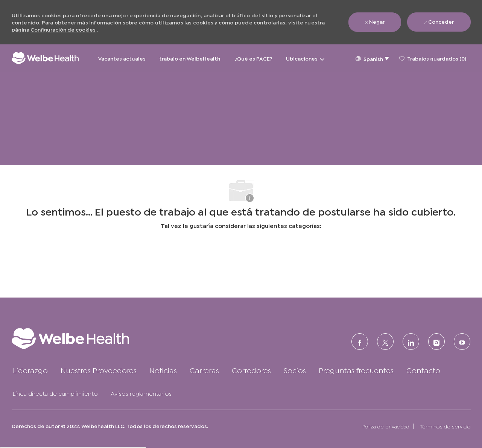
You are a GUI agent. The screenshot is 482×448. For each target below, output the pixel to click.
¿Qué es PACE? (254, 58)
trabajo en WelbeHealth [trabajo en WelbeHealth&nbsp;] (190, 58)
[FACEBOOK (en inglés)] (360, 342)
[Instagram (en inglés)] (436, 342)
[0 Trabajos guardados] (433, 58)
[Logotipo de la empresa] (45, 58)
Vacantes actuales (122, 58)
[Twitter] (385, 342)
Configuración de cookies (63, 29)
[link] (85, 338)
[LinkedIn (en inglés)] (411, 342)
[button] (372, 58)
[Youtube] (462, 342)
